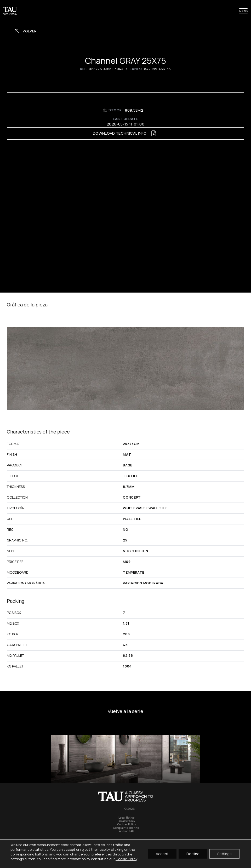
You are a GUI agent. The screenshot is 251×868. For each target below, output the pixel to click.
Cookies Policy (126, 824)
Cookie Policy (126, 859)
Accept (162, 854)
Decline (193, 854)
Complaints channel (126, 828)
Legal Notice (126, 818)
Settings (224, 854)
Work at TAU (126, 831)
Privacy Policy (126, 821)
